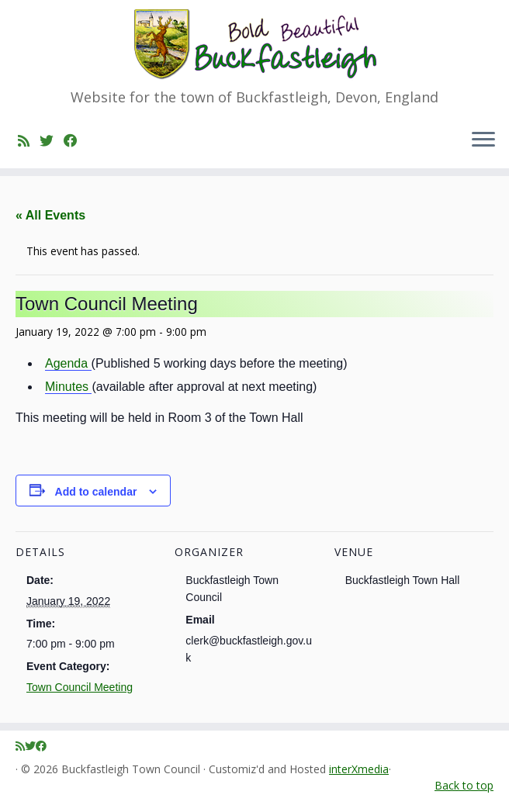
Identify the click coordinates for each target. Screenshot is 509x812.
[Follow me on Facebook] (76, 140)
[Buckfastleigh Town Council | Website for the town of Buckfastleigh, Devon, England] (254, 45)
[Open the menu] (483, 140)
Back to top (464, 785)
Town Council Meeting (80, 687)
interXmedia (359, 770)
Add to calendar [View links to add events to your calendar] (96, 492)
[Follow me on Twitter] (52, 140)
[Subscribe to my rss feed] (29, 140)
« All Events (50, 215)
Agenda (68, 363)
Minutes (68, 387)
